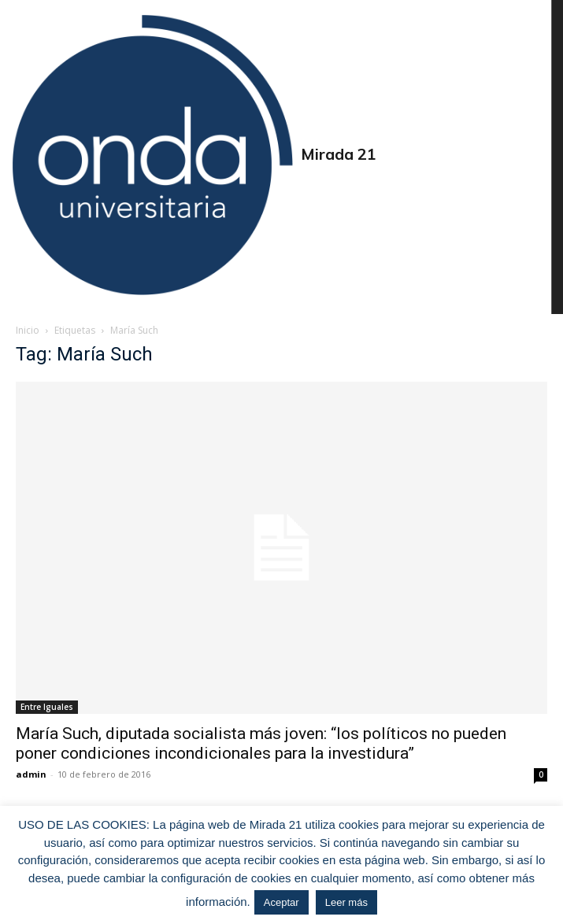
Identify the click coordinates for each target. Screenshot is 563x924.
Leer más (346, 902)
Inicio (28, 330)
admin (31, 774)
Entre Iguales (47, 707)
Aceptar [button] (281, 902)
